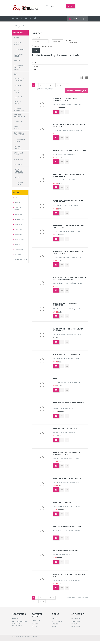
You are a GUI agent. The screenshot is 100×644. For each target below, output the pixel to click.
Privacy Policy (17, 628)
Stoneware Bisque (18, 55)
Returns (17, 242)
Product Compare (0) (76, 91)
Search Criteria (36, 38)
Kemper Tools (19, 121)
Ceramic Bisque (20, 49)
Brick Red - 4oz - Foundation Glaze (68, 430)
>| (68, 85)
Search (25, 26)
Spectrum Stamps (18, 102)
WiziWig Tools (19, 159)
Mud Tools (18, 97)
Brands (54, 621)
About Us (15, 621)
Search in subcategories (72, 41)
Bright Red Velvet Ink (62, 505)
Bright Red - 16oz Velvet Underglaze (69, 480)
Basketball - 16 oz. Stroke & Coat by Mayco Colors (68, 176)
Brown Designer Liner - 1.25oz (66, 553)
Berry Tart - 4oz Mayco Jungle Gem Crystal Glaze (68, 254)
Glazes (16, 38)
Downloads (18, 232)
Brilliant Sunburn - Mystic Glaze (67, 529)
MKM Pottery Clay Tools (19, 80)
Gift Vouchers (57, 624)
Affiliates (55, 627)
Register (17, 202)
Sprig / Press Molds (18, 127)
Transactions (18, 247)
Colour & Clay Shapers (19, 140)
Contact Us (36, 623)
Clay (15, 74)
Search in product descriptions (42, 46)
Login (16, 197)
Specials (55, 629)
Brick (55, 380)
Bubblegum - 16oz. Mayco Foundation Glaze (69, 578)
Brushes (17, 61)
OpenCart (23, 639)
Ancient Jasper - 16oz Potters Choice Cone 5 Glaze (69, 126)
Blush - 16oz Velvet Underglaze (66, 356)
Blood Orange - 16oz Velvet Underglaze (65, 305)
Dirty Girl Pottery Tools (19, 116)
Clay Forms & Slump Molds (19, 134)
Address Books (19, 217)
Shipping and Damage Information (19, 625)
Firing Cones (18, 164)
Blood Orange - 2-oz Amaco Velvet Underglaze (68, 331)
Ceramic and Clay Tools (19, 183)
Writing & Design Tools (19, 109)
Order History (19, 227)
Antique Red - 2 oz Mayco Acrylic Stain (69, 151)
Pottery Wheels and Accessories (18, 171)
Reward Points (19, 237)
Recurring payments (20, 257)
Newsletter (18, 252)
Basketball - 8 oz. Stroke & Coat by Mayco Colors (68, 202)
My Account (18, 212)
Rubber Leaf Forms (18, 154)
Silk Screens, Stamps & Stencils (18, 67)
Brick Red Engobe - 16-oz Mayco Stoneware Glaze (66, 455)
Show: (34, 69)
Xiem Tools (18, 85)
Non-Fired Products (18, 43)
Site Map (35, 629)
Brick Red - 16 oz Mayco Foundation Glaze (68, 405)
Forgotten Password (21, 207)
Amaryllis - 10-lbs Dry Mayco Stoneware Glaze (65, 100)
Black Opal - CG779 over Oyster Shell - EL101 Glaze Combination (69, 279)
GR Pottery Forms (18, 91)
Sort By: (34, 63)
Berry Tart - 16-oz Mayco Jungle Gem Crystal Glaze (69, 228)
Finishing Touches (17, 147)
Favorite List (18, 222)
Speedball (18, 177)
